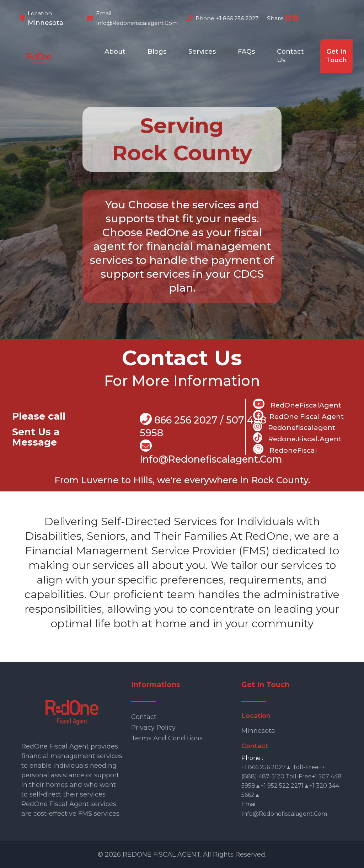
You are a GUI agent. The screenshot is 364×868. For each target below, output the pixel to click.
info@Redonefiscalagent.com (211, 452)
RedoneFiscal (285, 449)
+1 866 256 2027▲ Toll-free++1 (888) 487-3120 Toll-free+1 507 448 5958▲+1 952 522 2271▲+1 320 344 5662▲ (291, 781)
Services (202, 52)
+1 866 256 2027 (237, 18)
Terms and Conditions (167, 738)
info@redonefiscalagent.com (137, 23)
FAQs (246, 52)
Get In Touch (336, 56)
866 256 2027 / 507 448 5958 (203, 426)
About (115, 52)
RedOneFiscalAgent (297, 404)
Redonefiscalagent (294, 426)
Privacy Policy (153, 728)
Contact (144, 717)
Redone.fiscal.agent (297, 438)
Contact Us (290, 56)
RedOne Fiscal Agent (298, 415)
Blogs (157, 52)
